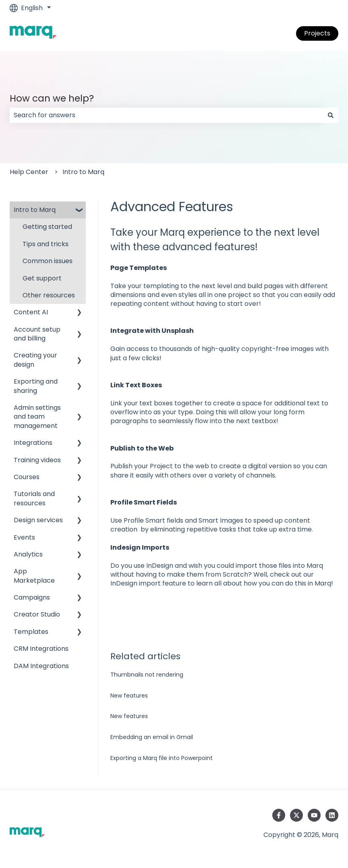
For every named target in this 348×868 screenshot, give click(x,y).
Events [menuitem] (24, 537)
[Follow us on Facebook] (279, 815)
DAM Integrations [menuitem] (41, 666)
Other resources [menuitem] (49, 295)
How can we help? (52, 98)
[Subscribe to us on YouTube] (314, 815)
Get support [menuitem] (42, 278)
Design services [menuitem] (38, 520)
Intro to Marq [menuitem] (35, 210)
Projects (317, 33)
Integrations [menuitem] (33, 443)
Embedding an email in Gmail (152, 737)
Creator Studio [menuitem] (37, 614)
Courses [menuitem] (27, 477)
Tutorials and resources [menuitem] (34, 498)
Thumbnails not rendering (147, 675)
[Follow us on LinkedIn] (332, 815)
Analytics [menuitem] (28, 554)
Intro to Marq (83, 172)
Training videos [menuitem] (37, 460)
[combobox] (166, 115)
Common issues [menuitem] (48, 261)
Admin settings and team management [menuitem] (37, 417)
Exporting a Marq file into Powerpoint (162, 758)
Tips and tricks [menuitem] (46, 244)
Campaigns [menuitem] (32, 597)
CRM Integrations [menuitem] (41, 649)
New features (129, 696)
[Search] (331, 115)
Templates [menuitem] (31, 632)
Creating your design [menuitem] (35, 360)
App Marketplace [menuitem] (34, 576)
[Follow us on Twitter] (296, 815)
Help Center (29, 172)
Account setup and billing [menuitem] (37, 334)
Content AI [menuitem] (31, 312)
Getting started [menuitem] (47, 227)
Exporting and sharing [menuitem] (36, 386)
